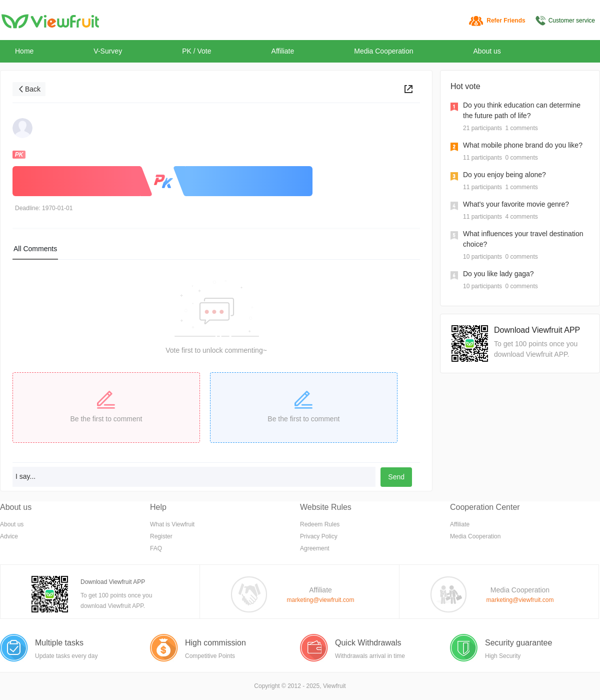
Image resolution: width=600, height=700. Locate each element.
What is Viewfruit (172, 524)
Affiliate (283, 51)
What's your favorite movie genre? (516, 204)
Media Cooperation (383, 51)
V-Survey (108, 51)
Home (24, 51)
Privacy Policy (319, 536)
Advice (9, 536)
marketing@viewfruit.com (321, 600)
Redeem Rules (320, 524)
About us (487, 51)
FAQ (156, 548)
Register (161, 536)
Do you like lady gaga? (498, 274)
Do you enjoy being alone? (504, 175)
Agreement (315, 548)
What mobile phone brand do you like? (523, 145)
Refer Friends (506, 21)
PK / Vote (196, 51)
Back (33, 89)
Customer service (572, 21)
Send (396, 477)
